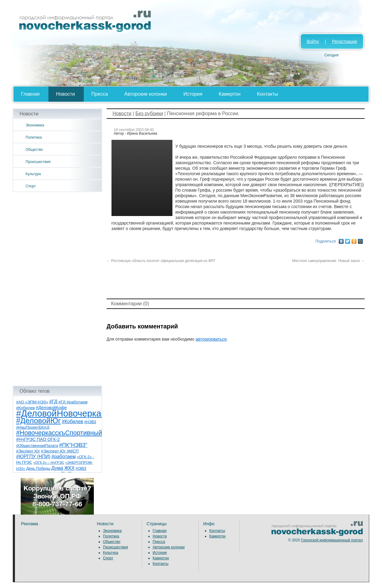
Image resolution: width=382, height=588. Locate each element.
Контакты (268, 94)
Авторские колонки (146, 94)
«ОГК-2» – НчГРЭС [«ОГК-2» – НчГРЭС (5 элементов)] (49, 462)
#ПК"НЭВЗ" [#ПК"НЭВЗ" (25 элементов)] (73, 445)
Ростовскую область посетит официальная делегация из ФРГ (161, 261)
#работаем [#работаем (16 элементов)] (64, 457)
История (193, 94)
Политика (34, 137)
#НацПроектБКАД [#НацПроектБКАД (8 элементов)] (33, 427)
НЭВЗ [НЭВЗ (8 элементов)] (81, 468)
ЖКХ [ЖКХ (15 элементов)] (69, 468)
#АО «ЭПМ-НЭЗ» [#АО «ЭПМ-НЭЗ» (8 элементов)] (32, 402)
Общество (34, 150)
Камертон (230, 94)
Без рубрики (149, 113)
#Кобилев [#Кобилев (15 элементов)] (73, 422)
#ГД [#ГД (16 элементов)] (53, 402)
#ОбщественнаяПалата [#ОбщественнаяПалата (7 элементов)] (37, 446)
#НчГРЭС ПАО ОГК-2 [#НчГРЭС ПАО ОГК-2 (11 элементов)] (38, 439)
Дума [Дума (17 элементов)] (57, 468)
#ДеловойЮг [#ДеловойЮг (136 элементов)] (39, 421)
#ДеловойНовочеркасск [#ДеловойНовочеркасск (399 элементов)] (65, 413)
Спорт (31, 186)
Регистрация (345, 41)
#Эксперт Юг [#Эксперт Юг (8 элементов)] (28, 451)
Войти (313, 41)
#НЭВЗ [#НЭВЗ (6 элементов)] (90, 422)
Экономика (35, 125)
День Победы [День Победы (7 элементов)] (38, 469)
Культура (33, 174)
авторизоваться (211, 339)
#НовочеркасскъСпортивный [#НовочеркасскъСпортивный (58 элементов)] (59, 433)
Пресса (100, 94)
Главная (30, 94)
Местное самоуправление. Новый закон (328, 261)
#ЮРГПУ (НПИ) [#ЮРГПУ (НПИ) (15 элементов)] (33, 457)
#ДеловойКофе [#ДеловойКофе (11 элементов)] (51, 408)
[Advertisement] (57, 289)
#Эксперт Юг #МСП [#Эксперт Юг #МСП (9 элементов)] (60, 451)
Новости (65, 94)
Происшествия (38, 162)
